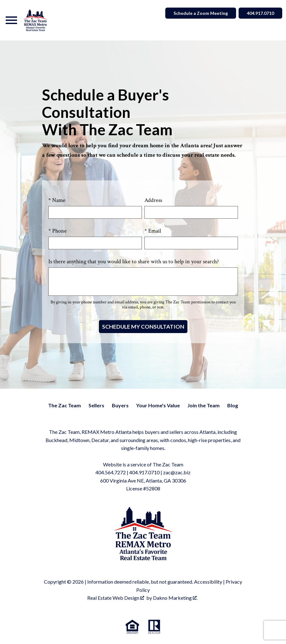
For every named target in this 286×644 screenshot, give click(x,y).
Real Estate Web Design (116, 598)
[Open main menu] (11, 20)
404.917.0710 (144, 472)
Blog (233, 405)
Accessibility (208, 582)
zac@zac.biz (177, 472)
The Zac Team (64, 405)
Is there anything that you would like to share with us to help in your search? (134, 261)
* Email (153, 231)
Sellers (96, 405)
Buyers (120, 405)
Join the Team (204, 405)
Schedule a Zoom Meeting (201, 13)
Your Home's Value (158, 405)
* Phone (58, 231)
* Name (57, 200)
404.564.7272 (111, 472)
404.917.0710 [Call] (260, 13)
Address (153, 200)
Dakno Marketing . (175, 598)
